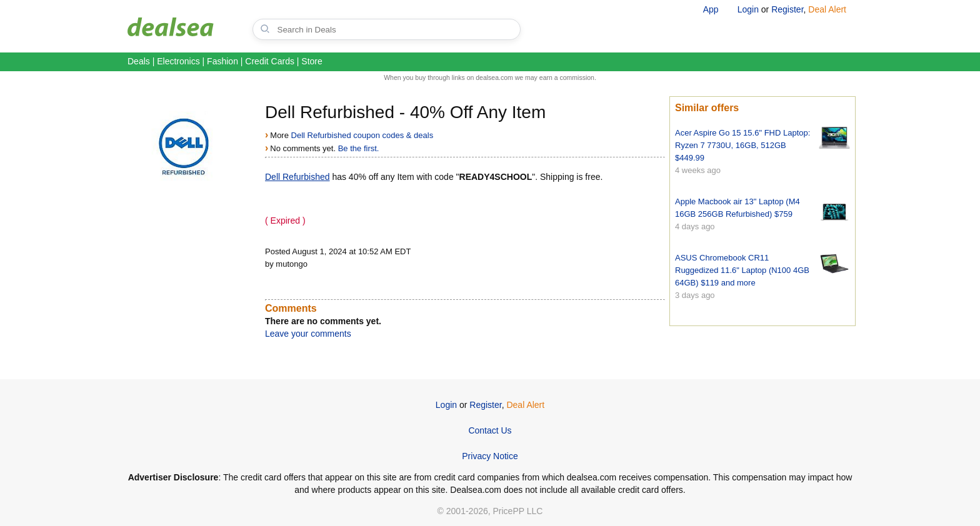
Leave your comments (308, 334)
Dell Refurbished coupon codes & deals (362, 135)
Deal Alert (827, 9)
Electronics (178, 61)
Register (787, 9)
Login (748, 9)
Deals (139, 61)
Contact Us (490, 430)
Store (312, 61)
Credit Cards (270, 61)
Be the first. (359, 148)
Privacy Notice (490, 456)
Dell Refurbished (297, 177)
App (711, 9)
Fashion (222, 61)
